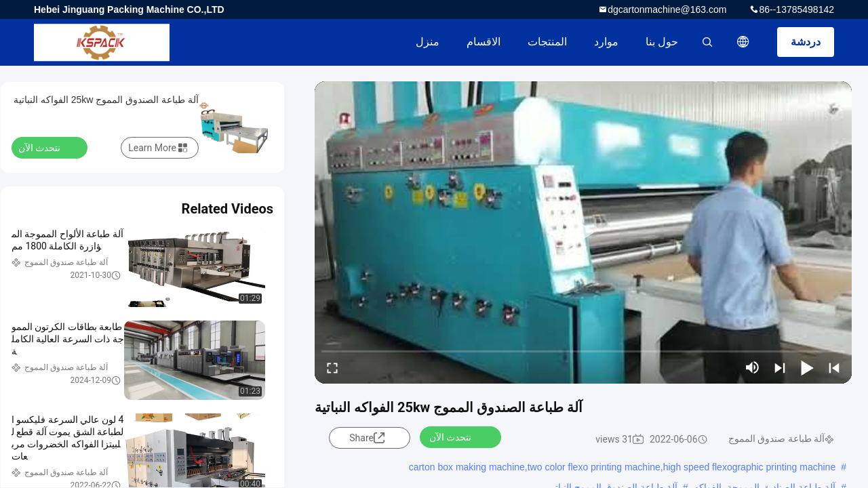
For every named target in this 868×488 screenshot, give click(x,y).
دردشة (806, 42)
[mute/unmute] (753, 367)
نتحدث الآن (458, 436)
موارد (606, 42)
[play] (583, 232)
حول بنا (662, 42)
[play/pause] (807, 367)
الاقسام (484, 42)
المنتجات (547, 42)
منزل (428, 42)
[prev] (834, 367)
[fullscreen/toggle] (332, 367)
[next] (780, 367)
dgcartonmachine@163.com (667, 9)
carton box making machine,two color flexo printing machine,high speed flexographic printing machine (623, 467)
